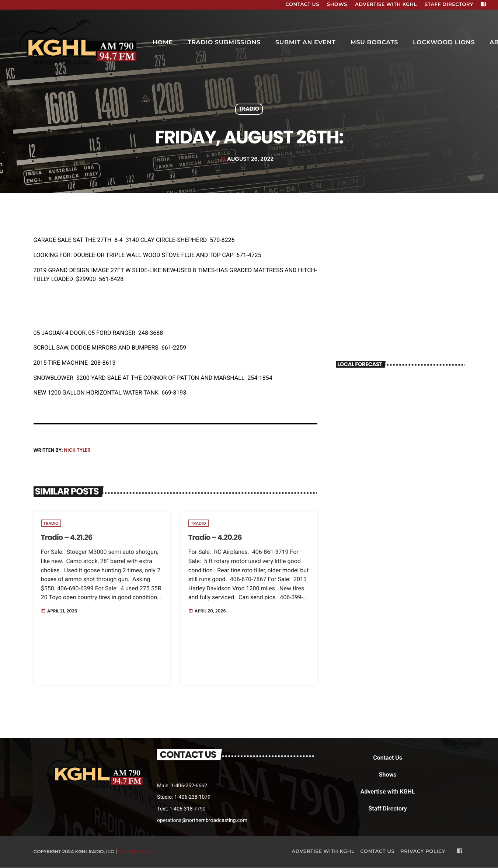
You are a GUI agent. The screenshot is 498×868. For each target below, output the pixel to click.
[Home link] (79, 43)
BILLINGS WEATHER (400, 403)
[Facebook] (484, 5)
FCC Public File (137, 852)
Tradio (249, 109)
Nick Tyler (77, 450)
